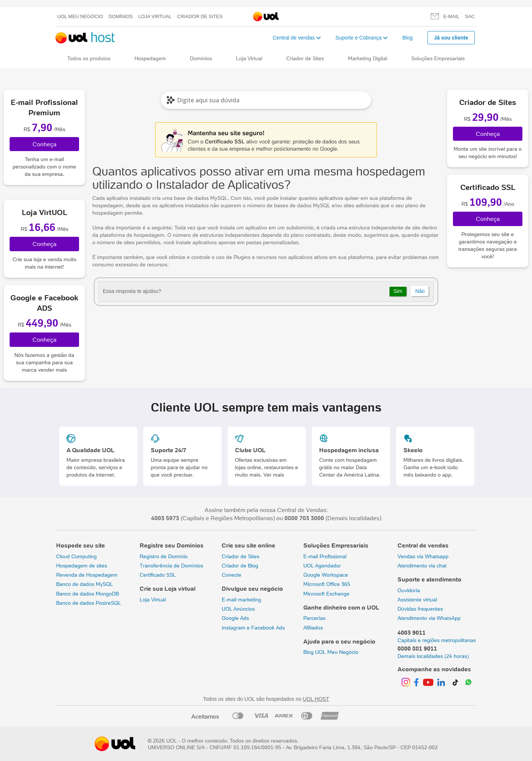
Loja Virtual (155, 16)
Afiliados (313, 628)
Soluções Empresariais (438, 58)
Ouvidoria (409, 590)
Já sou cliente (451, 38)
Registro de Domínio (164, 556)
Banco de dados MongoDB (88, 594)
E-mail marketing (241, 600)
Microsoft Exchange (326, 594)
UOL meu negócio (80, 16)
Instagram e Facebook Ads (253, 628)
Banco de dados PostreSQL (89, 603)
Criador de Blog (240, 566)
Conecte (231, 575)
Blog (407, 38)
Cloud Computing (76, 556)
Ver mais (274, 475)
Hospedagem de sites (82, 566)
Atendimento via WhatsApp (429, 618)
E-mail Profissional (325, 556)
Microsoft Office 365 (327, 584)
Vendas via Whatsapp (423, 556)
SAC (470, 16)
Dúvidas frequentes (420, 609)
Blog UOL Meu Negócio (331, 652)
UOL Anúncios (238, 609)
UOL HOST (316, 699)
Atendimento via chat (422, 566)
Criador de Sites (200, 16)
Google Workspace (326, 575)
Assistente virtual (417, 600)
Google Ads (235, 618)
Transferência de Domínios (171, 566)
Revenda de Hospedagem (87, 575)
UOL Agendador (322, 566)
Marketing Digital (368, 58)
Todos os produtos (89, 58)
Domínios (121, 16)
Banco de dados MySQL (85, 584)
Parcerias (314, 618)
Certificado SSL (158, 575)
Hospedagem (150, 58)
